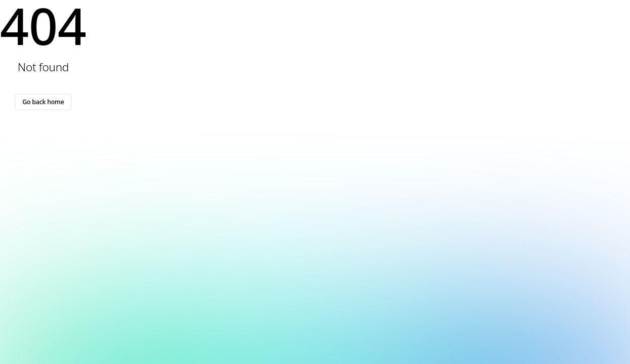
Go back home (43, 102)
